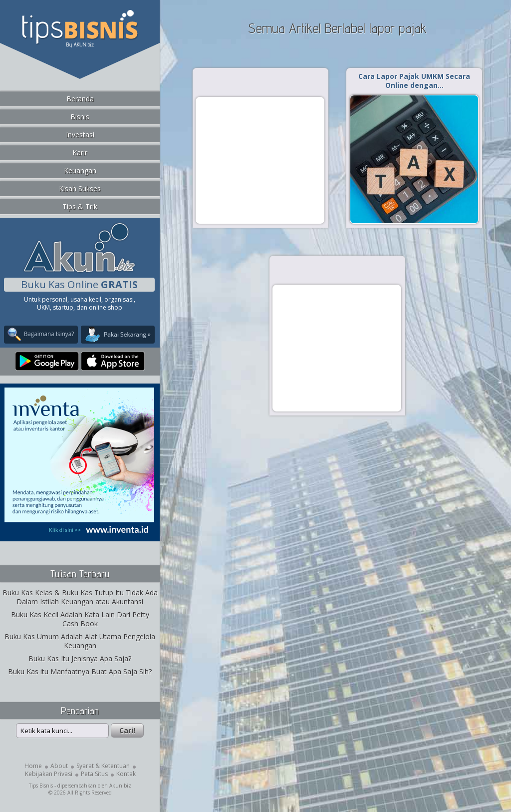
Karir (80, 153)
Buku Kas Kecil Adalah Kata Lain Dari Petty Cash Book (80, 619)
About (59, 766)
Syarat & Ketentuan (103, 766)
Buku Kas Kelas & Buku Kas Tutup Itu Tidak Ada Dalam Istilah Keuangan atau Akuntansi (80, 597)
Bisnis (80, 117)
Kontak (126, 774)
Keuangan (80, 171)
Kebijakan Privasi (49, 774)
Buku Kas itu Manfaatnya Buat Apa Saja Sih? (80, 671)
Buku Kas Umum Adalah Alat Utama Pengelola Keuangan (80, 641)
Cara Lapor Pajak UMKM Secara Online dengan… (414, 81)
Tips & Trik (80, 206)
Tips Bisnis (41, 786)
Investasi (80, 135)
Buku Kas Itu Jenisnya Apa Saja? (80, 658)
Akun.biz (120, 786)
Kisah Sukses (80, 189)
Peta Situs (94, 774)
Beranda (80, 99)
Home (33, 766)
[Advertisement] (260, 160)
